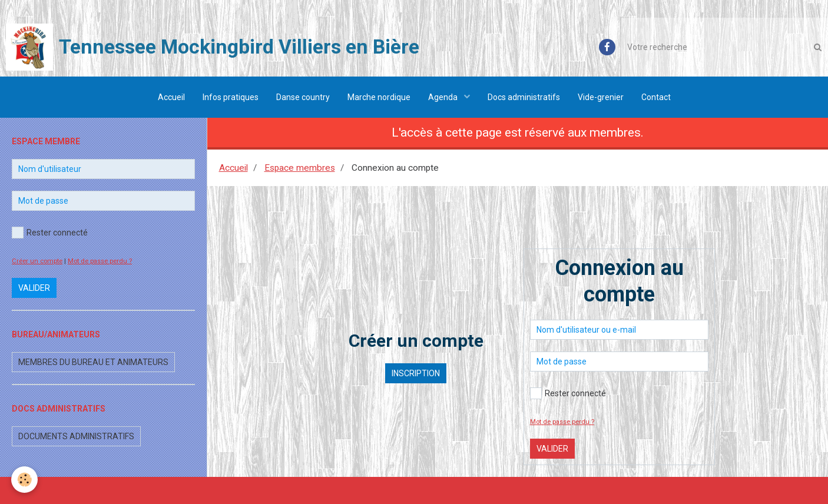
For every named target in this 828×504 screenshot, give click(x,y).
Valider (552, 449)
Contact (656, 97)
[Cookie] (25, 480)
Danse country (303, 97)
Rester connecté (568, 393)
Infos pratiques (231, 97)
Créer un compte (37, 261)
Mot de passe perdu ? (562, 422)
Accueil (171, 97)
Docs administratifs (524, 97)
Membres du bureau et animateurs (93, 362)
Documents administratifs (76, 436)
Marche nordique (379, 97)
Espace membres (300, 168)
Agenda (444, 97)
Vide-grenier (601, 97)
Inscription (416, 373)
